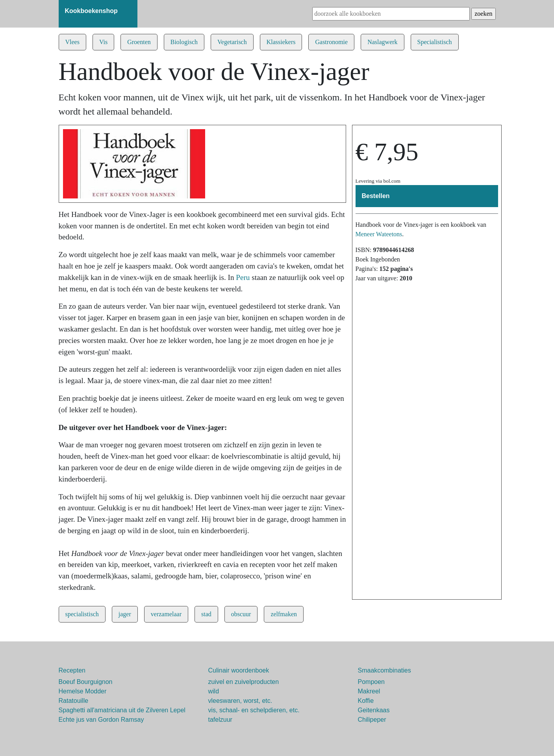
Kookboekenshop (91, 11)
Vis (103, 42)
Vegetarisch (232, 42)
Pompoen (371, 682)
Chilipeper (372, 720)
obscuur (241, 614)
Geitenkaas (374, 710)
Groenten (139, 42)
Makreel (369, 691)
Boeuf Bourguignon (86, 682)
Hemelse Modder (83, 691)
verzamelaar (166, 614)
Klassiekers (281, 42)
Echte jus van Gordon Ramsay (101, 720)
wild (214, 691)
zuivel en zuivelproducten (244, 682)
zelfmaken (284, 614)
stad (206, 614)
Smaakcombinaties (384, 670)
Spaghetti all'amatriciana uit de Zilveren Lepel (122, 710)
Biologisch (184, 42)
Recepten (72, 670)
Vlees (72, 42)
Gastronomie (331, 42)
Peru (243, 277)
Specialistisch (435, 42)
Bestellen (376, 196)
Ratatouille (74, 701)
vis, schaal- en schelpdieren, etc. (254, 710)
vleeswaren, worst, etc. (240, 701)
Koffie (366, 701)
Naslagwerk (382, 42)
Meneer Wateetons (379, 234)
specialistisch (82, 614)
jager (125, 614)
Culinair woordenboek (239, 670)
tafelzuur (220, 720)
